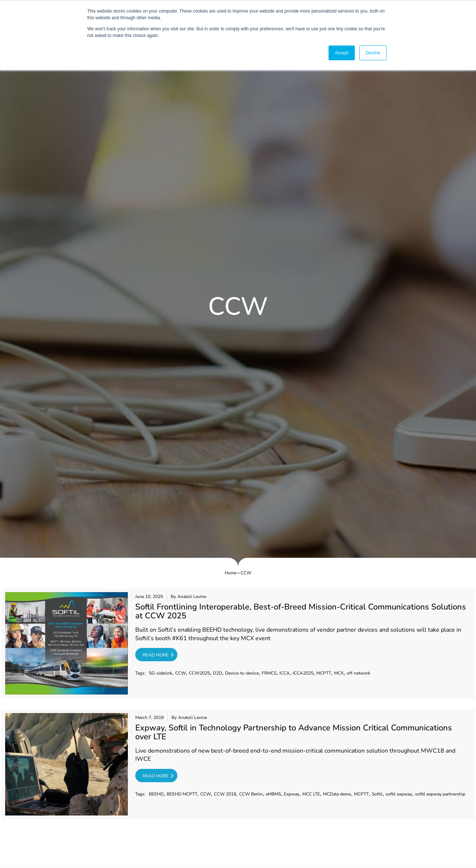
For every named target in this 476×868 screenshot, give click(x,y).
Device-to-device (242, 673)
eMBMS (273, 794)
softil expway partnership (440, 794)
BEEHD (156, 794)
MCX (339, 673)
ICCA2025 (303, 673)
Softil (377, 794)
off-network (358, 673)
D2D (217, 673)
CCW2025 (199, 673)
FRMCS (269, 673)
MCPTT (324, 673)
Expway (292, 794)
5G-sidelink (161, 673)
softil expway (399, 794)
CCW (181, 673)
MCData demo (337, 794)
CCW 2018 (225, 794)
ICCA (285, 673)
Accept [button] (342, 53)
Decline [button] (373, 53)
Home (231, 573)
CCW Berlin (251, 794)
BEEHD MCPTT (182, 794)
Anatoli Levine (192, 597)
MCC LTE (311, 794)
